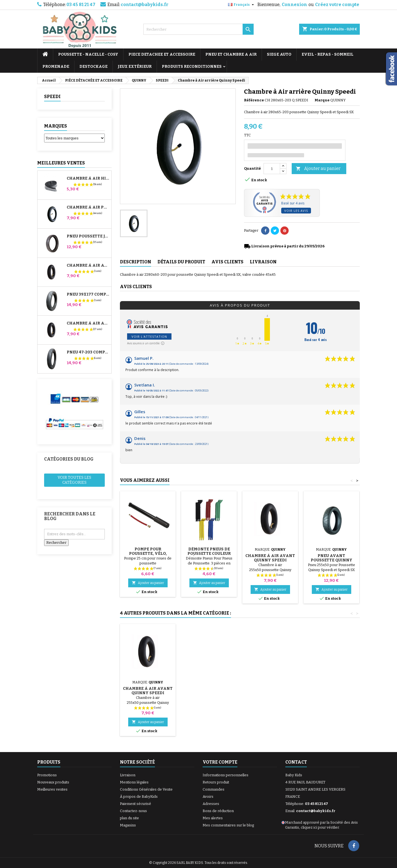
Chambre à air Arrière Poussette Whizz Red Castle (88, 323)
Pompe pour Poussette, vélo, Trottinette (148, 554)
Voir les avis (296, 211)
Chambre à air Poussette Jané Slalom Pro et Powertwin (88, 207)
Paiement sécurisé (136, 804)
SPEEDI (52, 97)
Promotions (47, 775)
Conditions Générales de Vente (146, 789)
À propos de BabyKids (139, 797)
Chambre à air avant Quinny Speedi (270, 558)
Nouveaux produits (53, 782)
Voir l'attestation (149, 336)
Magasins (128, 825)
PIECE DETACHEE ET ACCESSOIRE (162, 54)
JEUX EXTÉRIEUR (135, 67)
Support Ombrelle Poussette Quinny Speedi (209, 693)
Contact (296, 762)
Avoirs (208, 797)
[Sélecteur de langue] (242, 5)
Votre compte (220, 762)
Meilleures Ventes (61, 163)
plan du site (129, 818)
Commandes (214, 789)
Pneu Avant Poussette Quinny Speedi (332, 560)
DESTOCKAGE (93, 67)
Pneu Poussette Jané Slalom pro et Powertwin (88, 236)
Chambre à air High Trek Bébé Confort (88, 179)
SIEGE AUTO (279, 54)
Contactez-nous (133, 811)
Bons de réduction (218, 811)
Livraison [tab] (263, 262)
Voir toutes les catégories (74, 480)
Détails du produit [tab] (181, 262)
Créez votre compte (337, 5)
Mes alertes (213, 818)
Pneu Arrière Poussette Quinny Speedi (148, 693)
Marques (56, 126)
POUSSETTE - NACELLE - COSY (88, 54)
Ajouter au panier (318, 169)
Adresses (211, 804)
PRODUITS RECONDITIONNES (192, 67)
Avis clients (136, 287)
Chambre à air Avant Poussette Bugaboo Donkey (88, 266)
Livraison (128, 775)
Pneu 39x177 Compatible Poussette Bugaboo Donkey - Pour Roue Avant (88, 294)
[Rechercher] (198, 29)
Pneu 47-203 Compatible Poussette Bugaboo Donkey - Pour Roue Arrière (88, 352)
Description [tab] (136, 262)
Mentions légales (134, 782)
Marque (322, 100)
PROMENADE (56, 67)
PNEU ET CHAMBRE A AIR (231, 54)
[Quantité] (272, 169)
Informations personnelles (226, 775)
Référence (254, 100)
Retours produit (216, 782)
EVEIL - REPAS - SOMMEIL (328, 54)
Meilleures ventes (52, 789)
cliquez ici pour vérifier (320, 827)
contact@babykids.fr (145, 5)
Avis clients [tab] (227, 262)
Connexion (294, 5)
